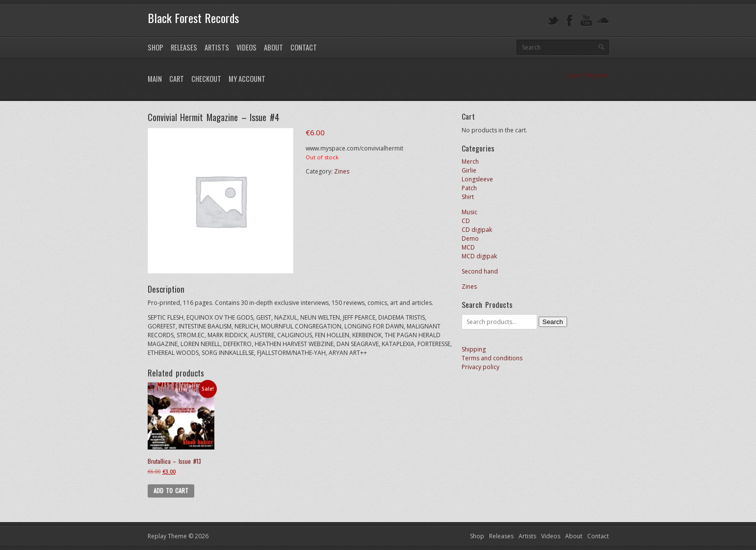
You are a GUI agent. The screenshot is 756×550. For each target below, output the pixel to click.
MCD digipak (479, 256)
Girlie (469, 170)
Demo (470, 238)
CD (466, 221)
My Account (247, 79)
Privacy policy (481, 367)
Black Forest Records (193, 18)
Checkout (206, 79)
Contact (304, 47)
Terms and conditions (492, 358)
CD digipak (477, 230)
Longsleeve (477, 179)
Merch (470, 162)
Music (469, 212)
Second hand (480, 271)
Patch (469, 188)
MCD (468, 247)
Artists (217, 47)
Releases (184, 47)
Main (155, 79)
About (274, 47)
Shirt (468, 197)
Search (553, 322)
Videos (247, 47)
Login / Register (587, 75)
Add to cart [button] (171, 490)
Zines (342, 171)
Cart (177, 79)
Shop (156, 47)
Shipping (474, 349)
